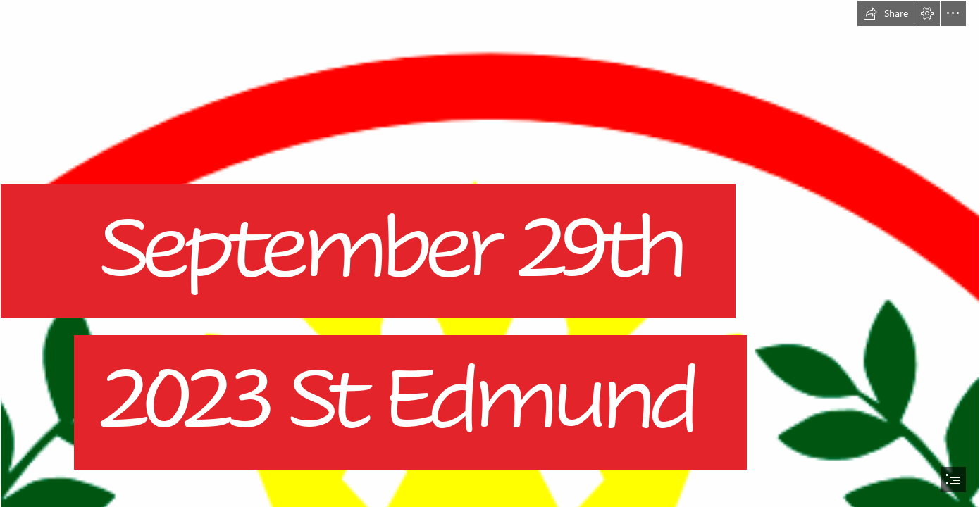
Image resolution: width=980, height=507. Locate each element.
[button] (886, 13)
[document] (490, 254)
